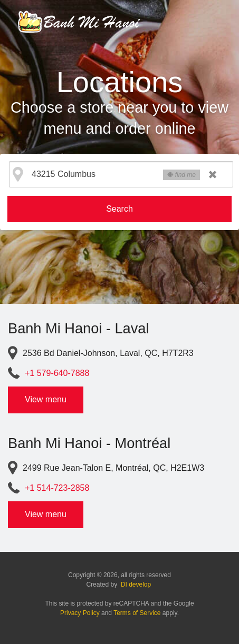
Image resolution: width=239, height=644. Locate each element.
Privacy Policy (80, 613)
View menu (46, 399)
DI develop (136, 584)
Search (119, 209)
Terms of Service (137, 613)
